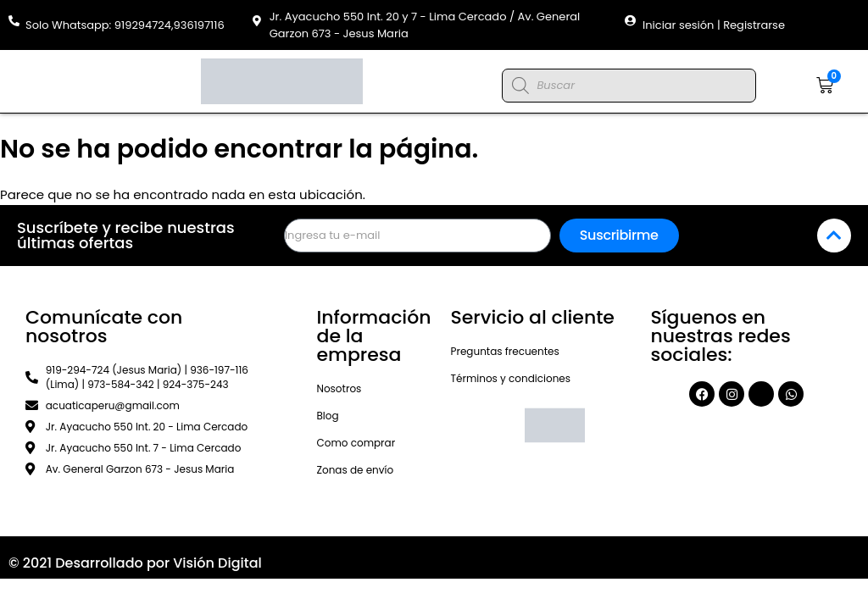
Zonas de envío (355, 470)
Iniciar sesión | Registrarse (714, 25)
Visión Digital (217, 563)
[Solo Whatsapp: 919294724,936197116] (14, 21)
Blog (327, 416)
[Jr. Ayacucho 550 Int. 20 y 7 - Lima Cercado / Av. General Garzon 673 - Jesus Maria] (257, 21)
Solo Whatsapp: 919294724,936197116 (125, 25)
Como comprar (356, 443)
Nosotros (339, 388)
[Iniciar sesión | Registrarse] (630, 21)
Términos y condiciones (511, 378)
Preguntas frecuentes (505, 351)
